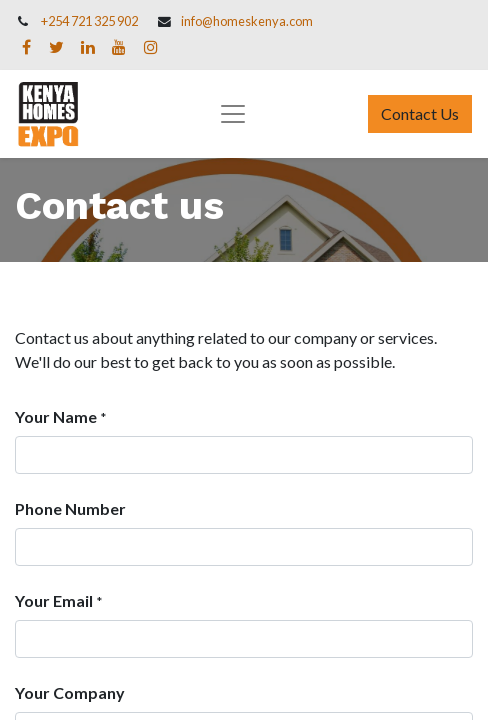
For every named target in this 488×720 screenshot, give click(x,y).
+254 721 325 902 (89, 21)
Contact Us (420, 113)
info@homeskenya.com (247, 21)
